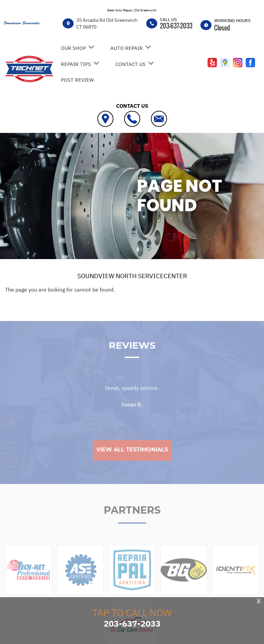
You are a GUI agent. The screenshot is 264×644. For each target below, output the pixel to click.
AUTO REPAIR (127, 48)
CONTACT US (130, 64)
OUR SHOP (73, 48)
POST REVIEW (77, 80)
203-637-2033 (176, 26)
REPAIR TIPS (76, 64)
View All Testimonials (132, 461)
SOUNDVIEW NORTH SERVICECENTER (132, 276)
